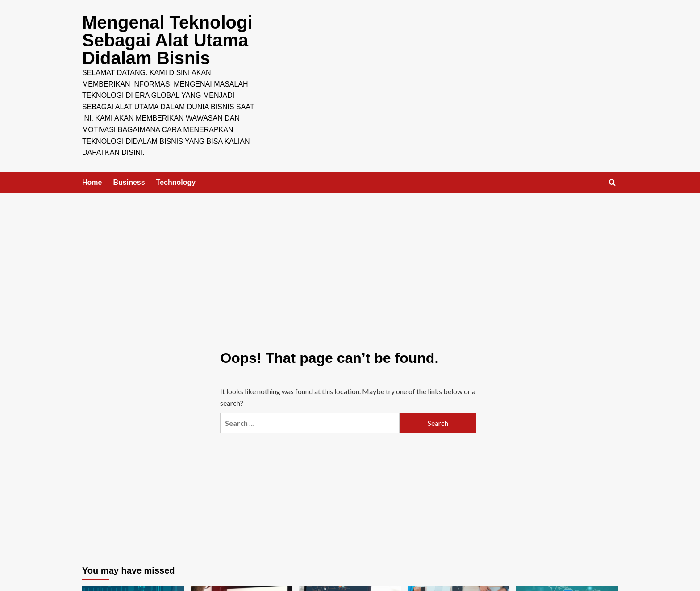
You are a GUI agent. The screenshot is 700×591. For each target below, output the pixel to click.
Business (129, 182)
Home (92, 182)
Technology (176, 182)
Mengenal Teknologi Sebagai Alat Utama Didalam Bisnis (167, 40)
